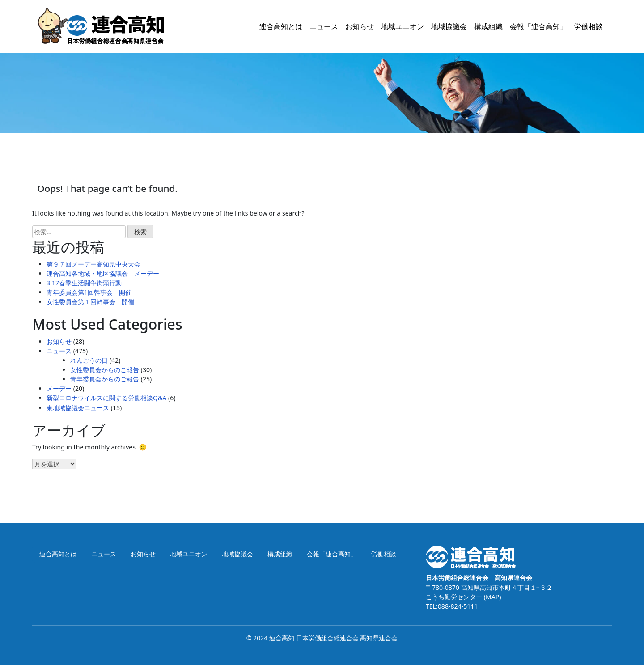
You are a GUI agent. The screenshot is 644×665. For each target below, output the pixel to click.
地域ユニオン (402, 26)
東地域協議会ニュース (78, 408)
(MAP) (491, 597)
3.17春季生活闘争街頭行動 (84, 283)
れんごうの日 (89, 360)
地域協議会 (449, 26)
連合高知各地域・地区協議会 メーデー (103, 273)
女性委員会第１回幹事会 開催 (90, 302)
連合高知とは (281, 26)
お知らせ (360, 26)
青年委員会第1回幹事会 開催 (89, 292)
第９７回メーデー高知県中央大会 (93, 264)
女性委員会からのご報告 (105, 370)
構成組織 (488, 26)
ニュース (324, 26)
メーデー (59, 388)
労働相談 (589, 26)
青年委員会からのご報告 (105, 379)
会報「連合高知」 (538, 26)
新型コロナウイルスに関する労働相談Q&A (106, 398)
